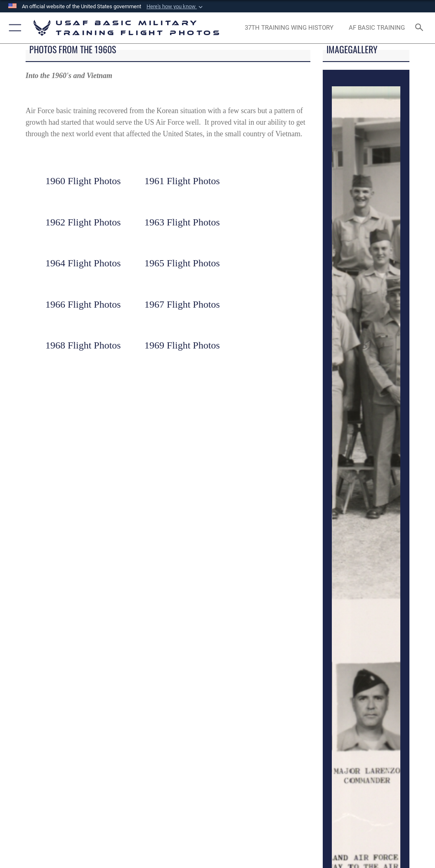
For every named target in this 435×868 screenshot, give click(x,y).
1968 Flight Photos (83, 345)
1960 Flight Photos (83, 181)
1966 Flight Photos (83, 304)
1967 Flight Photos (182, 304)
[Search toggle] (421, 28)
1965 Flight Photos (182, 263)
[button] (175, 7)
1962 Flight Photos (83, 222)
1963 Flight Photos (182, 222)
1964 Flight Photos (83, 263)
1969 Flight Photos (182, 345)
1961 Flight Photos (182, 181)
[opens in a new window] (289, 28)
